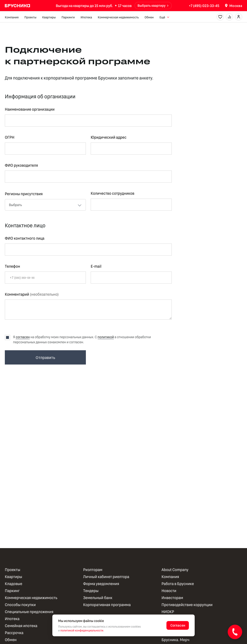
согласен (23, 337)
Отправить (45, 357)
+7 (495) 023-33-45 (204, 6)
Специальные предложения (29, 612)
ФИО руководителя (21, 165)
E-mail (96, 266)
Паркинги (68, 17)
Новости (169, 591)
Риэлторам (93, 570)
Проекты (30, 17)
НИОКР (168, 612)
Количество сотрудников (113, 193)
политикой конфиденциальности (82, 630)
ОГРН (10, 137)
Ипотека (86, 17)
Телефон (12, 266)
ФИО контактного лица (25, 238)
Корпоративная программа (107, 605)
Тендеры (91, 591)
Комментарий (32, 294)
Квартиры (49, 17)
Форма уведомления (101, 584)
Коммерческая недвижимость (118, 17)
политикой (106, 337)
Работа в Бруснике (178, 584)
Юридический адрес (109, 137)
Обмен (149, 17)
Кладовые (14, 584)
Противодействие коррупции (187, 605)
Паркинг (12, 591)
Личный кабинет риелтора (106, 577)
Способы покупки (20, 605)
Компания (12, 17)
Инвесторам (172, 598)
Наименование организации (30, 109)
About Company (175, 570)
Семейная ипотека (21, 626)
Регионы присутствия (24, 194)
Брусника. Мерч (175, 640)
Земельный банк (98, 598)
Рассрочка (14, 633)
